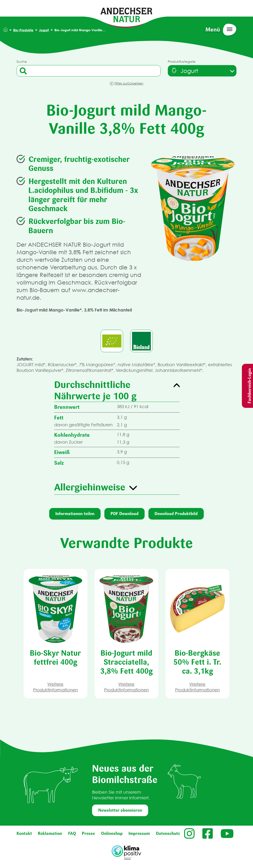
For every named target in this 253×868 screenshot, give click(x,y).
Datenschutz (168, 833)
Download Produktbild (176, 514)
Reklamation (50, 833)
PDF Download (124, 514)
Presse (88, 833)
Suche (22, 61)
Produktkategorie (182, 61)
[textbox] (184, 71)
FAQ (72, 833)
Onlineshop (112, 833)
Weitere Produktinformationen (55, 687)
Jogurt (44, 30)
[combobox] (202, 71)
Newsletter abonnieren (120, 810)
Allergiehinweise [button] (90, 487)
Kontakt (24, 833)
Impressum (139, 833)
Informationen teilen (75, 514)
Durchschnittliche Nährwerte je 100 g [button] (95, 390)
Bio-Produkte (23, 30)
